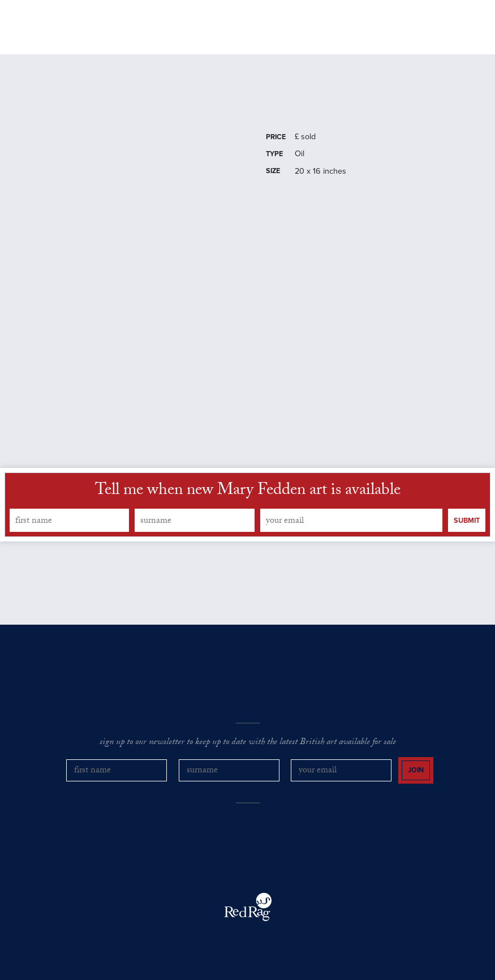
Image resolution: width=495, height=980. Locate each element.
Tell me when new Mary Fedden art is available (248, 492)
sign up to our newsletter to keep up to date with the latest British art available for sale (248, 743)
